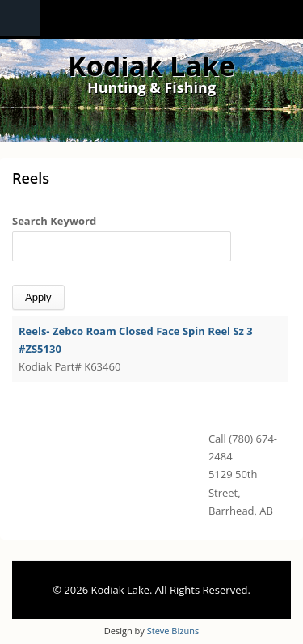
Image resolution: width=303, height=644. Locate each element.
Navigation (20, 18)
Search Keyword (54, 221)
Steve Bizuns (173, 631)
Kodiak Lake (151, 66)
